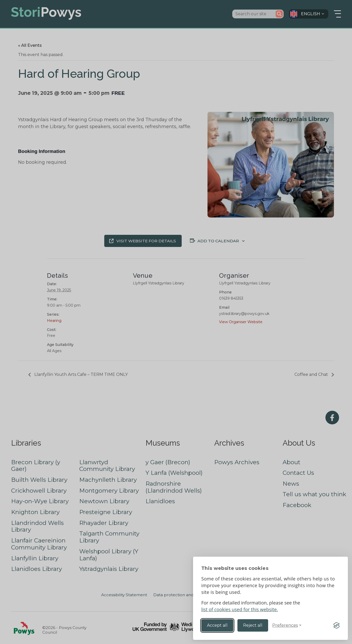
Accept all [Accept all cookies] (217, 625)
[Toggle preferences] (287, 625)
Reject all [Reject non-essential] (253, 625)
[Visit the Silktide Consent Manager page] (337, 625)
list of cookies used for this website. (240, 609)
